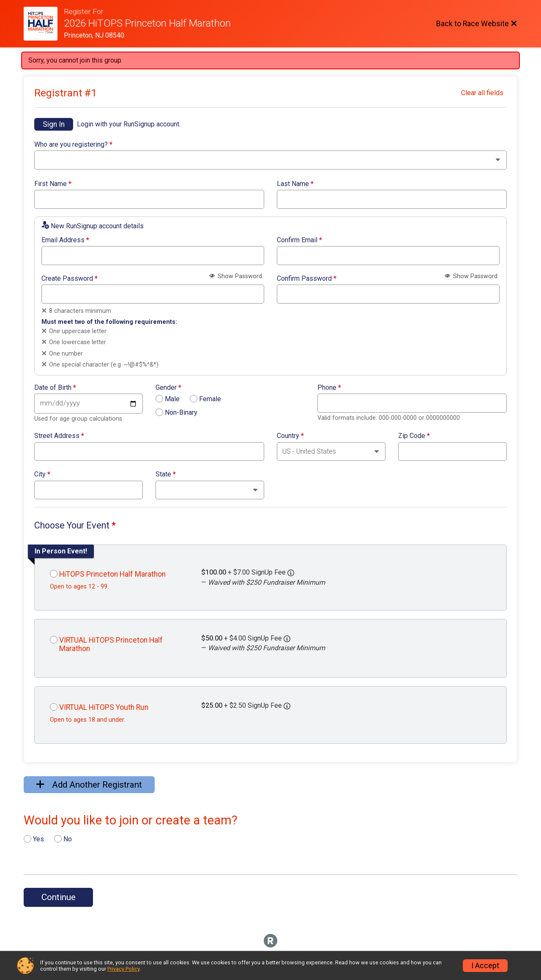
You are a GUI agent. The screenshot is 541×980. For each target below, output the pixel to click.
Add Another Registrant (89, 785)
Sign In (54, 124)
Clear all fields (482, 93)
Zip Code (414, 436)
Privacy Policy (123, 969)
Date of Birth (55, 388)
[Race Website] (44, 24)
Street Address (59, 436)
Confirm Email (299, 240)
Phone (329, 388)
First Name (53, 184)
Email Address (65, 240)
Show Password (236, 276)
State (166, 474)
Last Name (295, 184)
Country (290, 436)
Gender (168, 388)
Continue (59, 897)
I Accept (485, 966)
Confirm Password (307, 279)
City (42, 474)
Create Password (70, 279)
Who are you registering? (73, 145)
